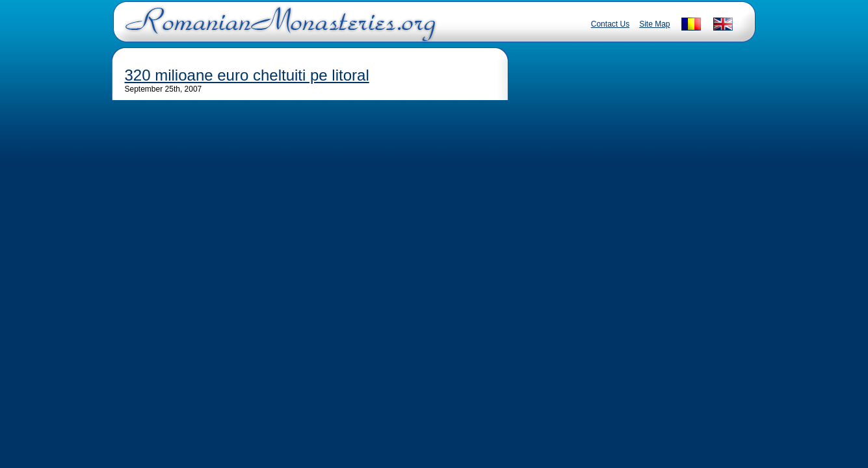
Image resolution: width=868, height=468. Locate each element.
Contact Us (610, 24)
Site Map (654, 24)
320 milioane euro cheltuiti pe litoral (247, 75)
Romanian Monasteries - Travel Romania (278, 29)
